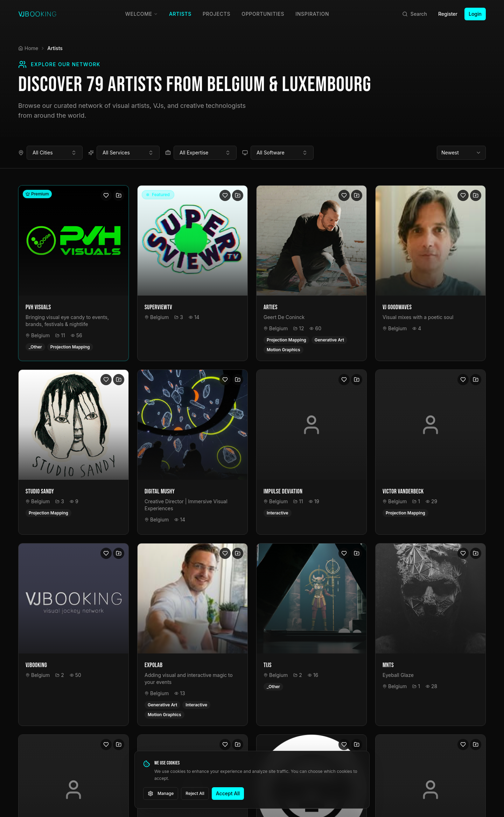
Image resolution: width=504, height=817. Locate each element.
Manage (161, 794)
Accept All (228, 793)
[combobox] (55, 153)
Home (28, 48)
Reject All (195, 793)
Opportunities (263, 14)
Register (448, 14)
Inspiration (312, 14)
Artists (180, 14)
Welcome (142, 14)
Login (475, 14)
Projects (216, 14)
